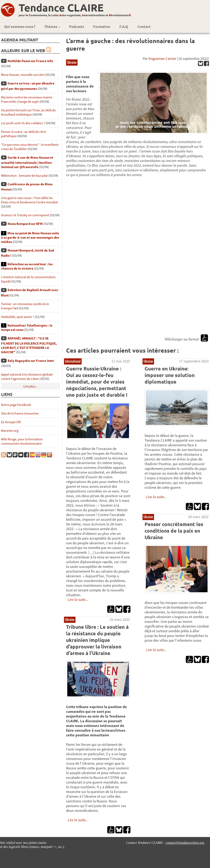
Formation (102, 27)
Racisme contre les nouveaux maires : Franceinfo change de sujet (27, 99)
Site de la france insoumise (20, 413)
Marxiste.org (10, 431)
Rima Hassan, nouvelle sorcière (23, 75)
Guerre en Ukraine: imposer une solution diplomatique (170, 375)
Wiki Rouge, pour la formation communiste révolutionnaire (22, 441)
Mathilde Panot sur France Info (30, 61)
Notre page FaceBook (16, 405)
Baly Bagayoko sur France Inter (31, 361)
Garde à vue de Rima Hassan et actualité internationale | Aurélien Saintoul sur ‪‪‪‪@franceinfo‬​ (27, 162)
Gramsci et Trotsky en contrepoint (25, 215)
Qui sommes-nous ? (20, 27)
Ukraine (72, 62)
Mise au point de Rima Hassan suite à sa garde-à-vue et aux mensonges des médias (30, 238)
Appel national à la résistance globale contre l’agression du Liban (27, 377)
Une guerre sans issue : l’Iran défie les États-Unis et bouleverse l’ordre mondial (29, 200)
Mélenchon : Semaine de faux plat (24, 176)
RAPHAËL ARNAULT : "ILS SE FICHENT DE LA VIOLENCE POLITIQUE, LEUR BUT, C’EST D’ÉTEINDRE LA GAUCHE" (29, 345)
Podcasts (77, 27)
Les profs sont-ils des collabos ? (23, 123)
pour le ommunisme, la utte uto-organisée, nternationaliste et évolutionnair (75, 15)
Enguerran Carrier (162, 59)
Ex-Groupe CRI (11, 422)
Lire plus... (31, 386)
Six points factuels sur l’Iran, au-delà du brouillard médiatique (28, 112)
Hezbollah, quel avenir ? (18, 317)
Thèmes (52, 27)
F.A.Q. (124, 27)
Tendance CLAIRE (61, 7)
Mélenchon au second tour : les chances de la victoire (27, 266)
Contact (144, 27)
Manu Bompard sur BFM (25, 224)
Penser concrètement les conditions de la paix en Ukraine (174, 531)
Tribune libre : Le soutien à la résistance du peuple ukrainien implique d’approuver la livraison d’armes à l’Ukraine (97, 640)
